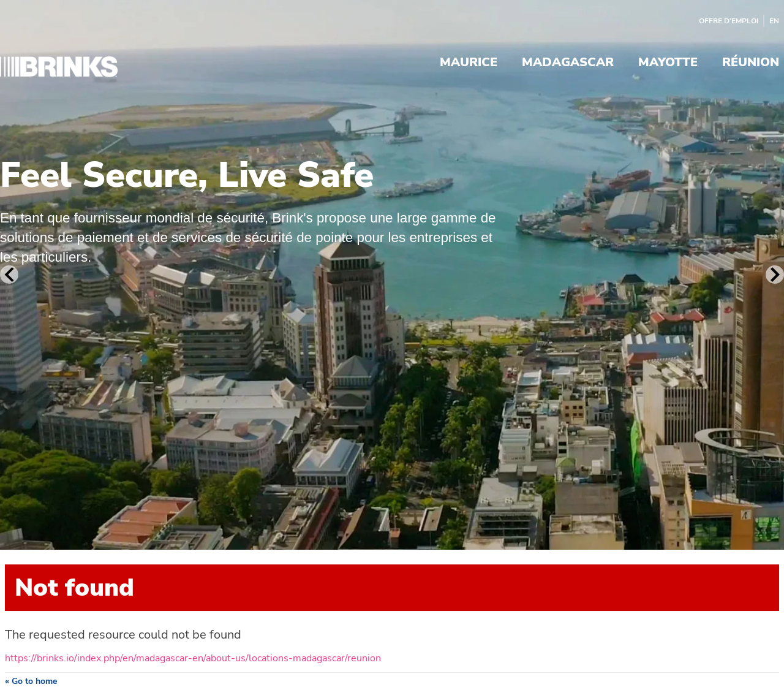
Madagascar (568, 63)
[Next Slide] (775, 275)
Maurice (469, 63)
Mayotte (668, 63)
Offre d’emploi (729, 21)
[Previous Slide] (9, 275)
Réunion (751, 63)
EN (774, 21)
